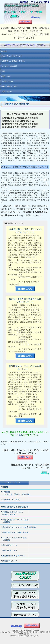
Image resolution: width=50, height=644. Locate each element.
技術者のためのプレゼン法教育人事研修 (19, 527)
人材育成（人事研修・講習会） (13, 61)
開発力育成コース (10, 550)
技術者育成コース (10, 545)
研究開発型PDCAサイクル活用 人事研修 (15, 521)
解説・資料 (6, 76)
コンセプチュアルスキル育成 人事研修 (15, 539)
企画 (3, 71)
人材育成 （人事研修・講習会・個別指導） (17, 493)
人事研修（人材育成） (12, 500)
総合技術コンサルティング (12, 56)
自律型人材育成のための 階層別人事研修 (13, 513)
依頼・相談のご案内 (9, 86)
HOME (4, 51)
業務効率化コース (10, 561)
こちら (20, 435)
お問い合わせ (7, 92)
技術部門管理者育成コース (14, 556)
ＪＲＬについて (7, 81)
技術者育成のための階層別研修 (15, 507)
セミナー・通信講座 (9, 66)
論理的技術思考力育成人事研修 (15, 532)
